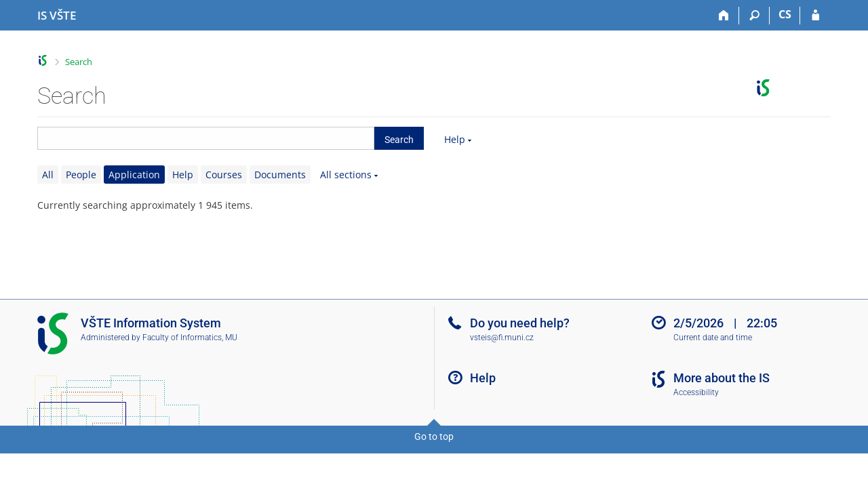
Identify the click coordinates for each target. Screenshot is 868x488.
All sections (346, 175)
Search (79, 62)
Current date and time (713, 338)
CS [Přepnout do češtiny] (785, 14)
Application (134, 175)
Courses (224, 175)
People (81, 175)
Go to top (434, 436)
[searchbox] (206, 138)
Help (455, 139)
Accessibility (696, 392)
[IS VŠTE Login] (815, 16)
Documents (280, 175)
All (48, 175)
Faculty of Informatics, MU (190, 338)
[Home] (724, 16)
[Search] (754, 16)
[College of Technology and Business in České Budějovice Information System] (57, 16)
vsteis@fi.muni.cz (502, 338)
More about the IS (722, 378)
